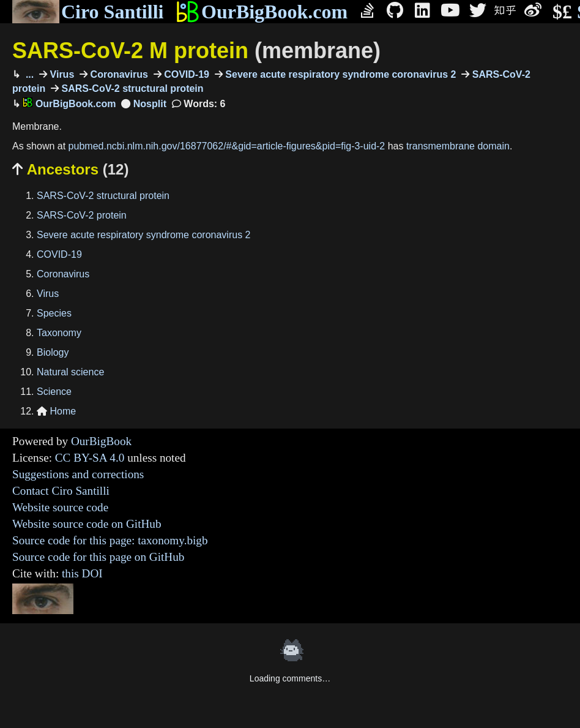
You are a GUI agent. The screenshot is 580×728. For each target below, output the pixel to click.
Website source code (60, 507)
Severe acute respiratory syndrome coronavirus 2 (340, 74)
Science (54, 392)
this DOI (82, 573)
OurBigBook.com (262, 12)
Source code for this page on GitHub (98, 557)
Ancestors (70, 169)
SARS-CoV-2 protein (82, 215)
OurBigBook (101, 441)
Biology (53, 352)
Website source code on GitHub (87, 524)
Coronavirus (118, 74)
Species (54, 313)
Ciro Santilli (88, 12)
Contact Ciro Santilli (61, 491)
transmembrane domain (458, 146)
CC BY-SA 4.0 (90, 458)
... (28, 74)
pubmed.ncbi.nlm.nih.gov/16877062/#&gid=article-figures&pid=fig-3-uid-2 (227, 146)
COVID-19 (185, 74)
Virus (61, 74)
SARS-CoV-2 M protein (196, 51)
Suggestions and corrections (78, 474)
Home (56, 411)
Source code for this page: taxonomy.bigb (110, 540)
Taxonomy (59, 333)
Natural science (70, 372)
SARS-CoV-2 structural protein (131, 88)
